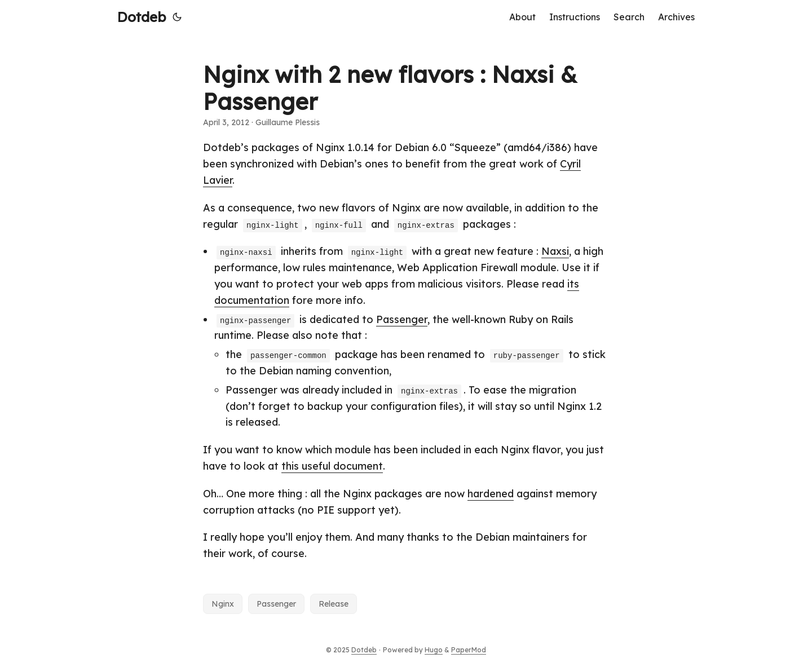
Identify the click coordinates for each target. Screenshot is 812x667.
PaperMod (469, 650)
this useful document (332, 466)
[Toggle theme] (177, 17)
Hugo (434, 650)
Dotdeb (142, 17)
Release (334, 604)
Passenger (402, 319)
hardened (491, 494)
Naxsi (555, 251)
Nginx (223, 604)
